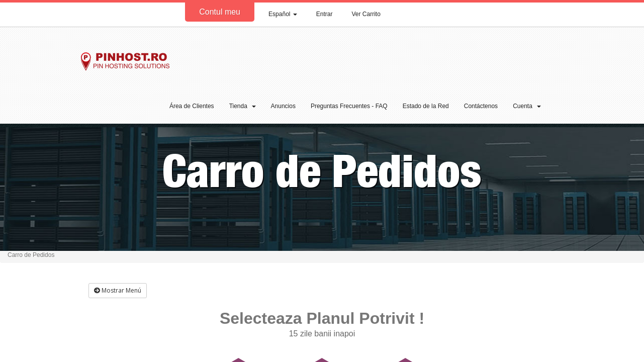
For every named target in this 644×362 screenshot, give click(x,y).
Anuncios (283, 106)
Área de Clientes (192, 106)
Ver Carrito (366, 14)
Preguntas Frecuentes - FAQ (349, 106)
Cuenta (527, 106)
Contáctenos (481, 106)
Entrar (325, 14)
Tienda (243, 106)
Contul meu (220, 12)
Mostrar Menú (118, 290)
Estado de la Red (426, 106)
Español (283, 14)
